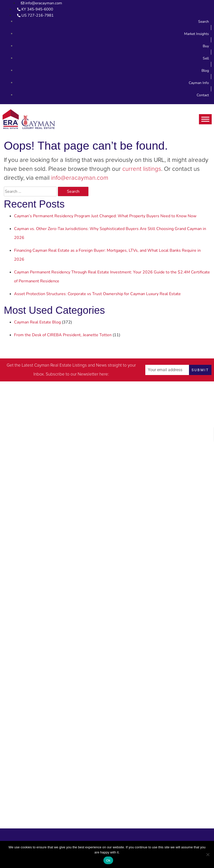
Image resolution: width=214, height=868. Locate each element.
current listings (142, 169)
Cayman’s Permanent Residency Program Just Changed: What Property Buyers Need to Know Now (105, 216)
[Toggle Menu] (205, 119)
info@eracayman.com (80, 178)
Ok (108, 860)
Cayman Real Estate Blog (37, 322)
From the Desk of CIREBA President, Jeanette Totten (63, 335)
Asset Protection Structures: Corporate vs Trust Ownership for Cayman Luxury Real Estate (97, 294)
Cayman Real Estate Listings (61, 365)
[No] (208, 854)
